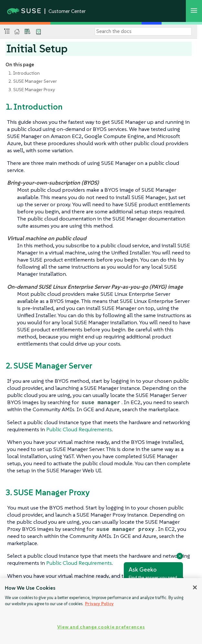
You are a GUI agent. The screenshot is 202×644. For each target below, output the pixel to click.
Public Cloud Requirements (79, 429)
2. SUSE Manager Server (33, 81)
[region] (101, 611)
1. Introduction (24, 73)
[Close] (195, 587)
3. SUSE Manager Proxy (32, 90)
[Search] (143, 31)
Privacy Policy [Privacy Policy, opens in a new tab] (99, 604)
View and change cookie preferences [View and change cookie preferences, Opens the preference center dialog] (101, 627)
